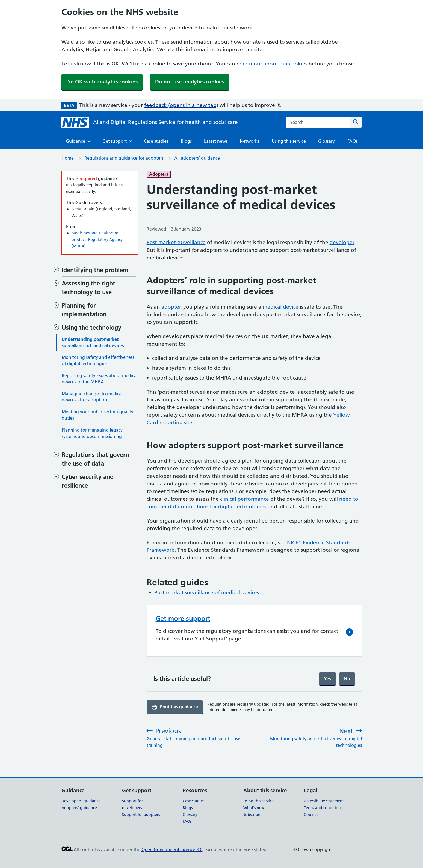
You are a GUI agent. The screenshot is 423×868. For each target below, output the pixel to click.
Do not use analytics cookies (190, 82)
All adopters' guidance (197, 158)
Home (68, 158)
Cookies (311, 815)
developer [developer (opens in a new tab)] (342, 242)
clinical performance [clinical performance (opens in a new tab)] (245, 499)
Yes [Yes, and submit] (327, 679)
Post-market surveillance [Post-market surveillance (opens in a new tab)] (176, 242)
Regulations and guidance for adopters (124, 158)
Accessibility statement (324, 801)
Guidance (76, 143)
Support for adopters (141, 815)
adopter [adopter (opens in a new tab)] (171, 307)
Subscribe (252, 815)
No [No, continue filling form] (347, 679)
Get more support (183, 618)
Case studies (156, 141)
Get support (115, 143)
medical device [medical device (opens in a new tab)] (281, 307)
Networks (249, 141)
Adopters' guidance (79, 808)
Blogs (186, 141)
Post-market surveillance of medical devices (207, 593)
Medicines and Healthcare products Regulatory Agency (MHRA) (97, 240)
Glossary (326, 141)
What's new (254, 808)
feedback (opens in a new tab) (181, 105)
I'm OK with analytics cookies (102, 82)
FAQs (352, 141)
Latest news (216, 141)
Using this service (289, 141)
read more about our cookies (272, 64)
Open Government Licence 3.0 (172, 849)
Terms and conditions (323, 808)
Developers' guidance (81, 801)
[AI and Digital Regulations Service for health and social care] (150, 122)
